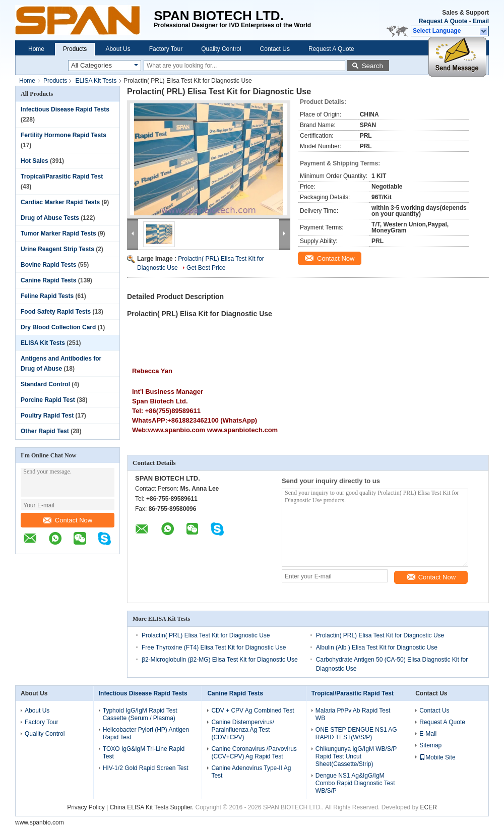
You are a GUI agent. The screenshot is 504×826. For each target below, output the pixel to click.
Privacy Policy (86, 807)
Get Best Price (206, 268)
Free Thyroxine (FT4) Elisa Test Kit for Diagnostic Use (214, 647)
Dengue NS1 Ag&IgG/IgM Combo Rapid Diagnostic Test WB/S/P (355, 783)
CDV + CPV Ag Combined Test (253, 711)
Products (75, 49)
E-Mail (428, 734)
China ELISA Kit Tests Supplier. (153, 807)
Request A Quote (443, 21)
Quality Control (221, 49)
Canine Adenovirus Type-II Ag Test (251, 772)
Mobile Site (437, 757)
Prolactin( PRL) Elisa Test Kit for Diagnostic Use (206, 635)
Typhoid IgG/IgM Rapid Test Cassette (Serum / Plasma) (140, 714)
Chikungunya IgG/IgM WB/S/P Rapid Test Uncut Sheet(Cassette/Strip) (356, 756)
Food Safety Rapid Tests (56, 312)
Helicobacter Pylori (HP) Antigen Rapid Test (146, 733)
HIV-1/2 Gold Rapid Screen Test (146, 768)
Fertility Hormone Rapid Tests (64, 135)
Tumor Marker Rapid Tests (58, 233)
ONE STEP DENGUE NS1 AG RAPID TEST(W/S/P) (356, 733)
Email (481, 21)
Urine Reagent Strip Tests (57, 249)
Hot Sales (35, 161)
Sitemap (430, 745)
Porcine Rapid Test (48, 400)
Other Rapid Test (45, 431)
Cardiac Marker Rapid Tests (60, 202)
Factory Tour (166, 49)
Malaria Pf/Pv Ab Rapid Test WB (353, 714)
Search (372, 66)
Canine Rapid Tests (48, 280)
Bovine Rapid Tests (48, 265)
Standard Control (45, 384)
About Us (118, 49)
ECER (428, 807)
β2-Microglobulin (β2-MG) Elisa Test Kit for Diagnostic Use (220, 660)
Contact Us (275, 49)
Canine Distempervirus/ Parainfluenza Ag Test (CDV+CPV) (243, 730)
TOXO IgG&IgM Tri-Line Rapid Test (144, 753)
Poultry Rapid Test (47, 416)
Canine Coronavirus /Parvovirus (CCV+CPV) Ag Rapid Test (254, 753)
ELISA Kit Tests (96, 81)
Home (36, 49)
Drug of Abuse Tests (50, 218)
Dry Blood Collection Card (58, 327)
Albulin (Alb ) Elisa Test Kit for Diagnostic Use (377, 647)
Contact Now (68, 520)
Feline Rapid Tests (47, 296)
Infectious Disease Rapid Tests (65, 109)
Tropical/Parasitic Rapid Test (62, 176)
